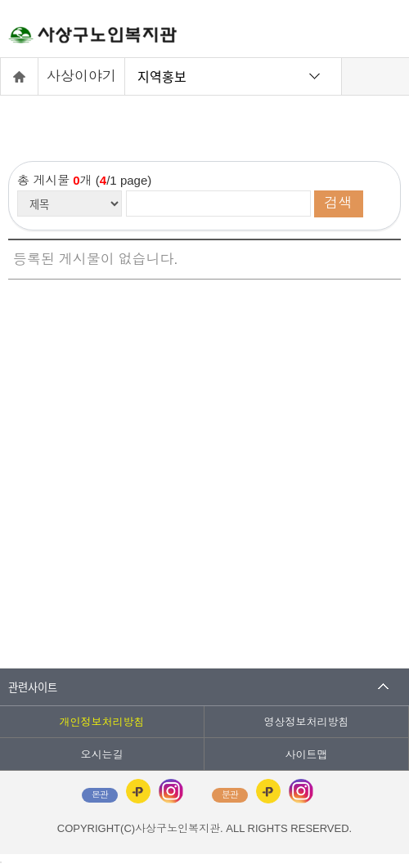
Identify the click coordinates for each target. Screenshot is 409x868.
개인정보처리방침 (102, 722)
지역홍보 (162, 76)
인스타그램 (171, 791)
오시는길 (102, 755)
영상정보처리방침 (307, 722)
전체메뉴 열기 (380, 33)
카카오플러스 (138, 791)
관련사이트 (33, 687)
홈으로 (20, 76)
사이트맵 (307, 755)
